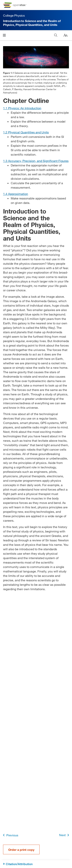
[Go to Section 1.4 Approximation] (16, 194)
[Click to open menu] (4, 35)
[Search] (56, 35)
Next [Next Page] (65, 835)
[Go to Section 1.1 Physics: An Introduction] (22, 108)
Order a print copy (21, 850)
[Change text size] (65, 35)
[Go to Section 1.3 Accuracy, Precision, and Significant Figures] (36, 161)
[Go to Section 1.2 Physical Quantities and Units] (26, 132)
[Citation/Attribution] (36, 864)
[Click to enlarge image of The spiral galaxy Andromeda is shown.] (36, 57)
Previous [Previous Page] (10, 835)
